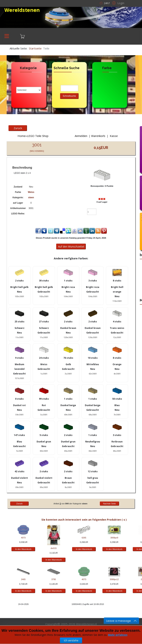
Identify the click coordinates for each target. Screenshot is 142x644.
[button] (118, 3)
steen (31, 197)
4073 (23, 538)
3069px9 (114, 538)
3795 (54, 579)
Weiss (31, 192)
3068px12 (114, 579)
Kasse (114, 136)
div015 (54, 548)
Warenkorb (98, 136)
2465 (23, 579)
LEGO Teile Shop (38, 136)
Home (22, 136)
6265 (84, 538)
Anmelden (81, 136)
